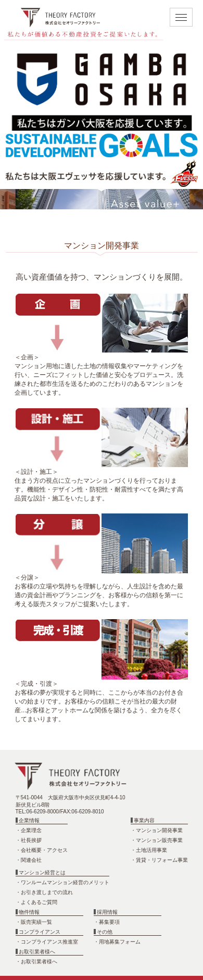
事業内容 (143, 820)
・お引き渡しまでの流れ (44, 892)
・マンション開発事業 (157, 830)
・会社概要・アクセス (42, 850)
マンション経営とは (41, 872)
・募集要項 (107, 922)
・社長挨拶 (29, 840)
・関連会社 (29, 860)
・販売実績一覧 (34, 922)
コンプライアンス (38, 932)
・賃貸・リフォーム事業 (159, 860)
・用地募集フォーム (117, 942)
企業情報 (28, 820)
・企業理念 (29, 830)
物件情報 (28, 912)
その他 (103, 932)
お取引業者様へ (36, 952)
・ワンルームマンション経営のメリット (62, 882)
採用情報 (106, 912)
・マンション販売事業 (157, 840)
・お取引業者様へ (36, 962)
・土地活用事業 (149, 850)
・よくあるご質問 (36, 902)
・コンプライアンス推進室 (47, 942)
